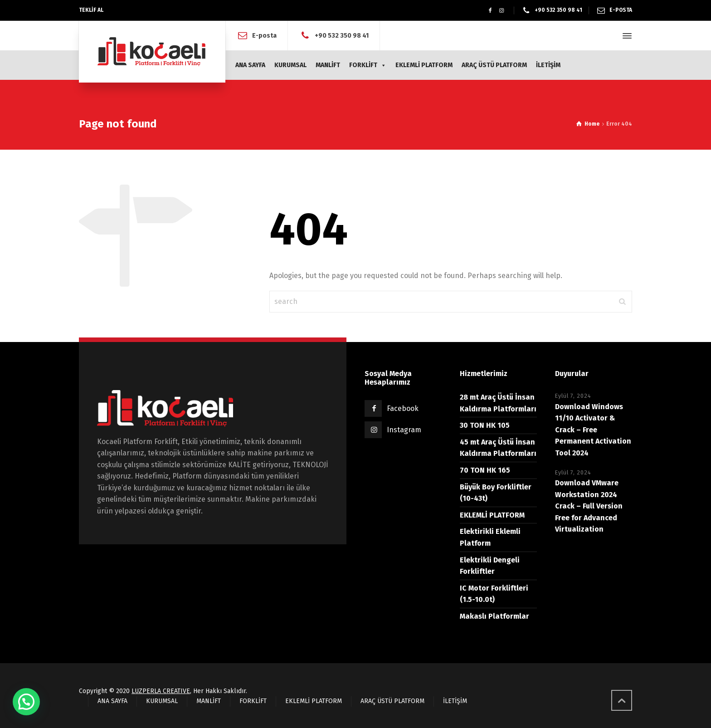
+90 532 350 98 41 (342, 36)
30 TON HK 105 (485, 425)
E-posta (264, 36)
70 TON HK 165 (485, 470)
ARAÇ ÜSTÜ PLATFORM (494, 65)
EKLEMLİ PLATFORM (424, 65)
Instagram (404, 430)
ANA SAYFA (250, 65)
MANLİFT (328, 65)
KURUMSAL (290, 65)
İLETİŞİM (548, 65)
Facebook (403, 408)
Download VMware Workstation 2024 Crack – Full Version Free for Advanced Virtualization (589, 506)
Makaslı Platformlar (494, 616)
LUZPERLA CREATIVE (161, 691)
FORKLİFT (368, 65)
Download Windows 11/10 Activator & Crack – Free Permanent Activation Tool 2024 (593, 430)
